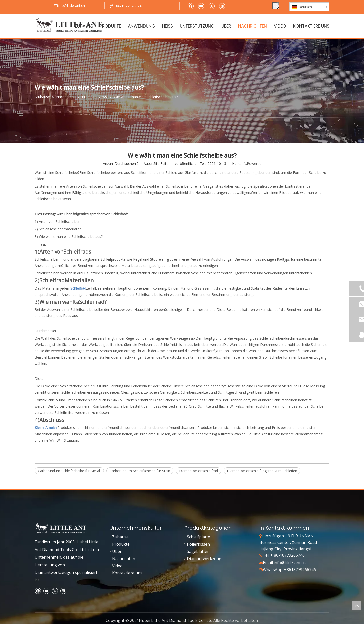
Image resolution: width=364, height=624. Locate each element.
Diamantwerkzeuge (205, 559)
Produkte (121, 544)
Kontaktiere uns (127, 573)
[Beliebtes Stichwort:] (276, 6)
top (356, 605)
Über (117, 551)
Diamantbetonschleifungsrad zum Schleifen (262, 471)
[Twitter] (212, 6)
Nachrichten (124, 559)
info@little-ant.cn (290, 563)
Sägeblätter (198, 551)
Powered (254, 163)
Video (117, 566)
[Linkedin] (222, 6)
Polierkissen (198, 544)
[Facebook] (191, 6)
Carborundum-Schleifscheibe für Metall (69, 471)
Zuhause (120, 537)
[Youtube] (201, 6)
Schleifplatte (199, 537)
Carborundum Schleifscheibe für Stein (140, 471)
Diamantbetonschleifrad (198, 471)
